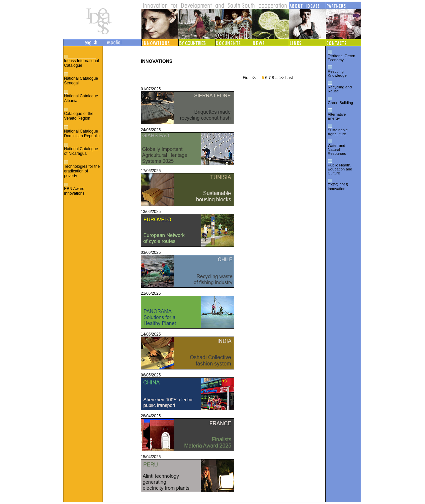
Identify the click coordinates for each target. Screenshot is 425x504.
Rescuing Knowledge (337, 73)
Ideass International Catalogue (82, 63)
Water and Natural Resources (337, 150)
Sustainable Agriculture (338, 132)
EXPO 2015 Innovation (338, 187)
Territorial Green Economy (341, 58)
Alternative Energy (337, 116)
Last (289, 78)
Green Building (340, 103)
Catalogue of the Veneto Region (79, 116)
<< (254, 78)
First (247, 78)
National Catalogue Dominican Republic (82, 134)
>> (282, 78)
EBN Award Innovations (74, 191)
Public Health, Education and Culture (340, 169)
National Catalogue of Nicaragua (81, 151)
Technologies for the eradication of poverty (82, 171)
